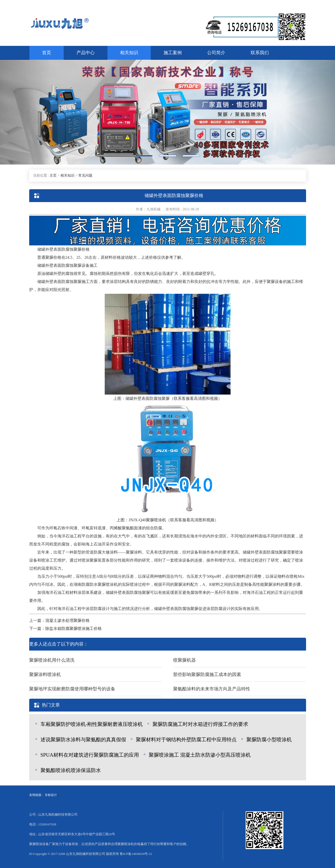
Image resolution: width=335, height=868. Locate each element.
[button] (25, 112)
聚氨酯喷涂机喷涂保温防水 (71, 770)
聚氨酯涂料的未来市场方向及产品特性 (212, 689)
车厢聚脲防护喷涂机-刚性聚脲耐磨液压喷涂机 (92, 724)
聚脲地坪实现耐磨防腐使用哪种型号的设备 (72, 689)
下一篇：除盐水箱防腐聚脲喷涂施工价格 (65, 629)
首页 (47, 53)
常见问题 (85, 175)
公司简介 (216, 53)
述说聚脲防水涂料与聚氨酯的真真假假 (83, 740)
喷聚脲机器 (184, 660)
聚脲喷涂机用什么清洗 (52, 660)
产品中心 (86, 53)
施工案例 (173, 53)
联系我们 (260, 53)
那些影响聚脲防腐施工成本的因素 (207, 674)
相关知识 (129, 53)
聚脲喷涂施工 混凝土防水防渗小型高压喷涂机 (200, 755)
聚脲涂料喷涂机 (45, 674)
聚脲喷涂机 (156, 520)
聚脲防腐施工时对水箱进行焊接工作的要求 (200, 724)
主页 (53, 175)
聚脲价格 (82, 249)
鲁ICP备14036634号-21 (136, 854)
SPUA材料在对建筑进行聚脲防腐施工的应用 (90, 755)
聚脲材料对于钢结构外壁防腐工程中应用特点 (186, 740)
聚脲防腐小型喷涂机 (269, 740)
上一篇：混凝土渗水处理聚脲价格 (59, 620)
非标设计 (51, 795)
